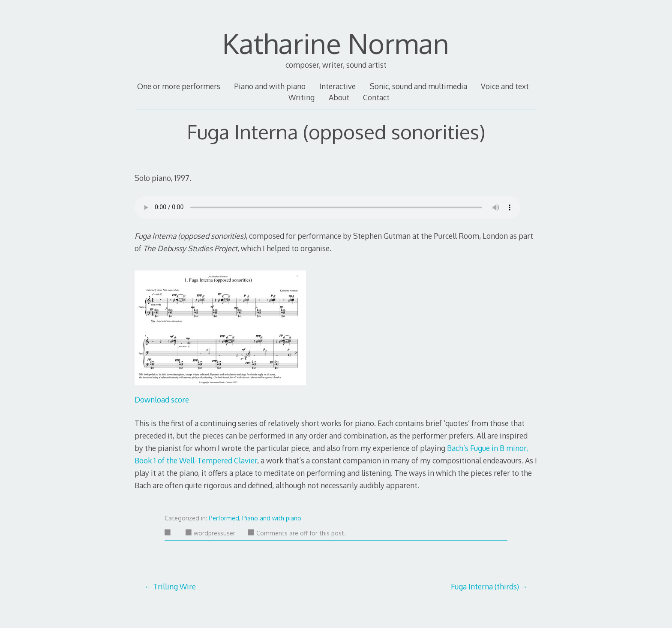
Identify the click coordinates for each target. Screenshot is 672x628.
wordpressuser (210, 533)
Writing (301, 97)
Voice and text (505, 86)
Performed (224, 518)
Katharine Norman (336, 43)
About (339, 97)
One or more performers (179, 86)
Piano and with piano (270, 86)
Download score (162, 400)
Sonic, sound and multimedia (418, 86)
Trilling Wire (174, 586)
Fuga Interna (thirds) (485, 586)
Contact (376, 97)
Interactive (337, 86)
